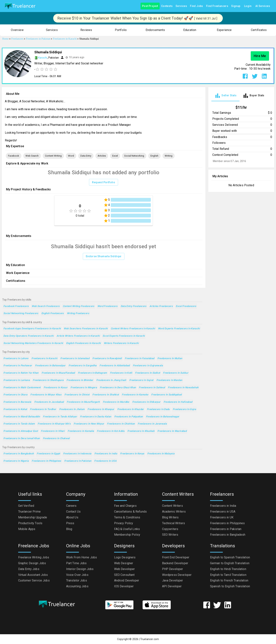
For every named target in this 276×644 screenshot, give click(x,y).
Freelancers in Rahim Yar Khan (21, 373)
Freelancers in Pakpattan (129, 417)
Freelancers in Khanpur (101, 409)
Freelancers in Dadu (158, 409)
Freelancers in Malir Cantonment (22, 388)
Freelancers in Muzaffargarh (83, 402)
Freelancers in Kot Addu (111, 431)
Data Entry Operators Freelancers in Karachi (28, 336)
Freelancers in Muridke (116, 402)
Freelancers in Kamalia (81, 431)
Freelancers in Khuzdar (131, 409)
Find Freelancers (217, 6)
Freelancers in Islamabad (75, 359)
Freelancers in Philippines (46, 461)
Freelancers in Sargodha (83, 366)
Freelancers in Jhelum (72, 409)
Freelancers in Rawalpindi (107, 359)
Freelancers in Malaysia (161, 454)
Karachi (43, 58)
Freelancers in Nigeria (16, 461)
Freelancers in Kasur (56, 388)
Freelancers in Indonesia (77, 454)
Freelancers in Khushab (141, 431)
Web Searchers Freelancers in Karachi (86, 329)
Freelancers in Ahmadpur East (21, 431)
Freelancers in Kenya (132, 454)
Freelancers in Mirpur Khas (46, 395)
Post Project (150, 6)
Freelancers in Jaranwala (152, 424)
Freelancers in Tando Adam (19, 424)
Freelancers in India (106, 454)
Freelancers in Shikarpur (146, 402)
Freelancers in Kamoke (135, 395)
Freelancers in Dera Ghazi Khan (118, 388)
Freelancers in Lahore (16, 359)
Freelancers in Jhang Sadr (111, 380)
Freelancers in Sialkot (148, 373)
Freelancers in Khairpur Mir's (54, 424)
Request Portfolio (104, 182)
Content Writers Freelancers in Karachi (133, 329)
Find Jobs (197, 6)
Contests (167, 6)
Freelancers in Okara (15, 395)
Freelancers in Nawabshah (183, 388)
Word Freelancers (108, 306)
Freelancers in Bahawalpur (50, 366)
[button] (17, 30)
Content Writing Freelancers (79, 306)
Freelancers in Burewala (17, 402)
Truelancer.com (150, 639)
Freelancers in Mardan (169, 380)
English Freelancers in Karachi (83, 343)
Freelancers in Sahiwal (152, 388)
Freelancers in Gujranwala (148, 366)
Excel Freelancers (186, 306)
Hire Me (260, 56)
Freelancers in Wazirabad (172, 431)
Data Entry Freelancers (134, 306)
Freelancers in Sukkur (176, 373)
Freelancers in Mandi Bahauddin (22, 417)
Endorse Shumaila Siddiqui (104, 256)
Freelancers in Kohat (15, 409)
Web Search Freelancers (46, 306)
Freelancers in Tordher (43, 409)
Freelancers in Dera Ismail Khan (22, 439)
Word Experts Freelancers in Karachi (179, 329)
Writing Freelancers (78, 313)
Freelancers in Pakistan (78, 461)
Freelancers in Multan (170, 359)
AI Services (263, 6)
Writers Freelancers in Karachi (121, 343)
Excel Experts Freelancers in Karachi (124, 336)
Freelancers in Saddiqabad (166, 395)
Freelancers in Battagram (92, 373)
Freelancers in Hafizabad (178, 402)
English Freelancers (53, 313)
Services (181, 6)
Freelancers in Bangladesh (19, 454)
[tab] (225, 96)
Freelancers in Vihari (53, 431)
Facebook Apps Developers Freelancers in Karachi (32, 329)
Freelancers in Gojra (184, 409)
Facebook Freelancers (16, 306)
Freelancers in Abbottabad (115, 366)
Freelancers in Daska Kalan (96, 417)
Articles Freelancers (161, 306)
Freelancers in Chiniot (77, 395)
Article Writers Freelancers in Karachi (78, 336)
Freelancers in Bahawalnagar (163, 417)
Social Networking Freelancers (21, 313)
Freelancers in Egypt (48, 454)
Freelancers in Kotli (121, 373)
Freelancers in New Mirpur (89, 424)
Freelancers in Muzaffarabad (58, 373)
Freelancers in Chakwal (56, 439)
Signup (236, 6)
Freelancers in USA (105, 461)
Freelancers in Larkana (17, 380)
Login (248, 6)
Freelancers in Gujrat (141, 380)
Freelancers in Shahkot (106, 395)
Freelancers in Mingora (84, 388)
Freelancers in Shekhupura (48, 380)
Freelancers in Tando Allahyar (60, 417)
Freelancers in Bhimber (80, 380)
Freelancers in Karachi (44, 359)
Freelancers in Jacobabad (49, 402)
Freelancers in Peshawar (18, 366)
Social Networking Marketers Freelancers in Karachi (33, 343)
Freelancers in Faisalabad (139, 359)
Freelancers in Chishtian (121, 424)
